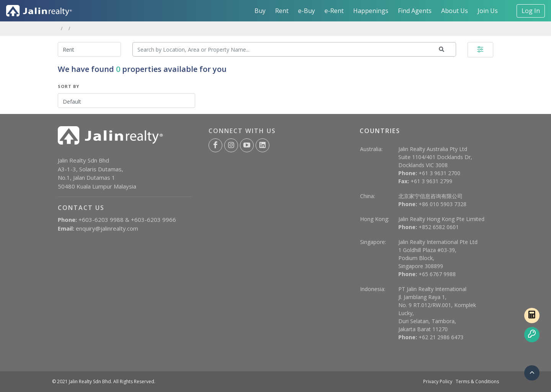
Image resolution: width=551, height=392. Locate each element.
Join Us (488, 11)
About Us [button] (455, 11)
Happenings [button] (371, 11)
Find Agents (415, 11)
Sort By (68, 86)
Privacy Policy (438, 381)
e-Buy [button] (306, 11)
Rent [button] (282, 11)
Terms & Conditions (477, 381)
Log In (531, 11)
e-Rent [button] (334, 11)
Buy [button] (260, 11)
